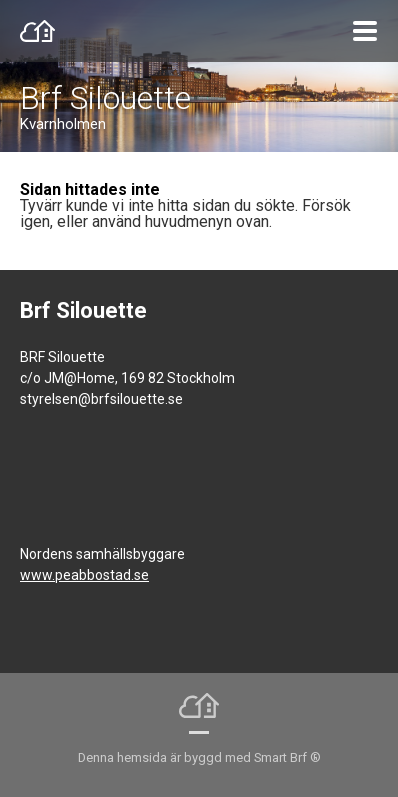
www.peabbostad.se (84, 575)
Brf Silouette (105, 98)
